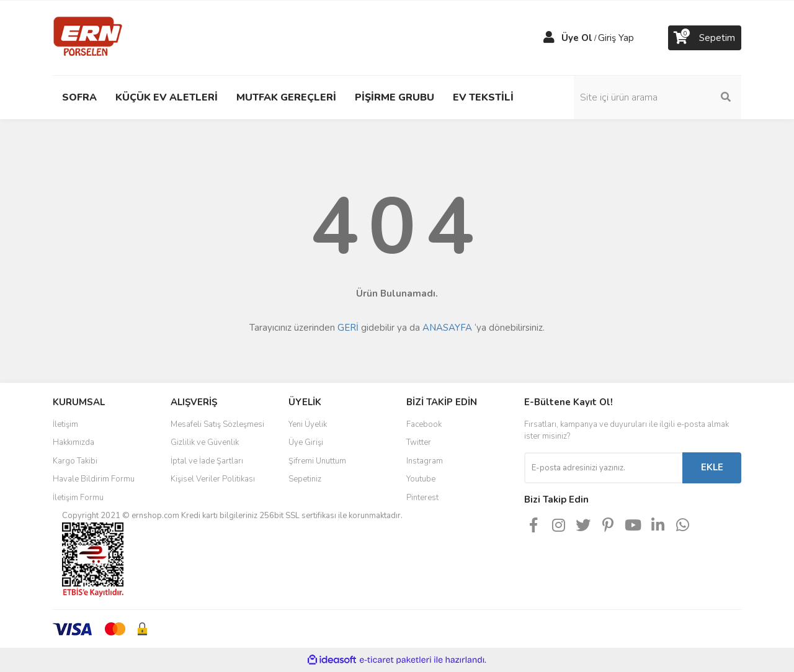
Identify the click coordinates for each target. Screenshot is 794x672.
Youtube (421, 479)
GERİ (348, 328)
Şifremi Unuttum (317, 461)
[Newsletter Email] (603, 468)
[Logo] (88, 37)
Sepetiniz (305, 479)
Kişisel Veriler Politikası (213, 479)
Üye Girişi (306, 442)
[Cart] (705, 38)
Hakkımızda (74, 442)
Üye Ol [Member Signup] (577, 38)
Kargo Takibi (75, 461)
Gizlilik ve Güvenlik (205, 442)
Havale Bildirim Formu (94, 479)
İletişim (65, 424)
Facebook (424, 424)
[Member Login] (549, 38)
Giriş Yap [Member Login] (616, 38)
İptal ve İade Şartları (207, 461)
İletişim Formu (78, 498)
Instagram (425, 461)
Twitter (419, 442)
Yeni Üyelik (308, 424)
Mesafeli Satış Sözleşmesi (217, 424)
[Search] (658, 97)
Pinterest (422, 498)
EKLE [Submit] (712, 467)
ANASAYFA (447, 328)
